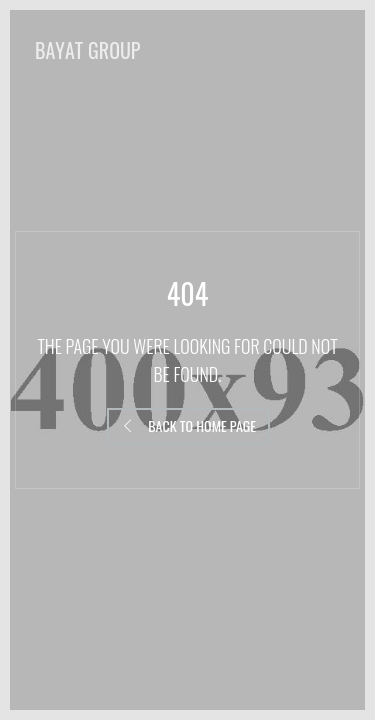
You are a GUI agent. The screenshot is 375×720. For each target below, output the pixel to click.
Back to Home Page (188, 425)
